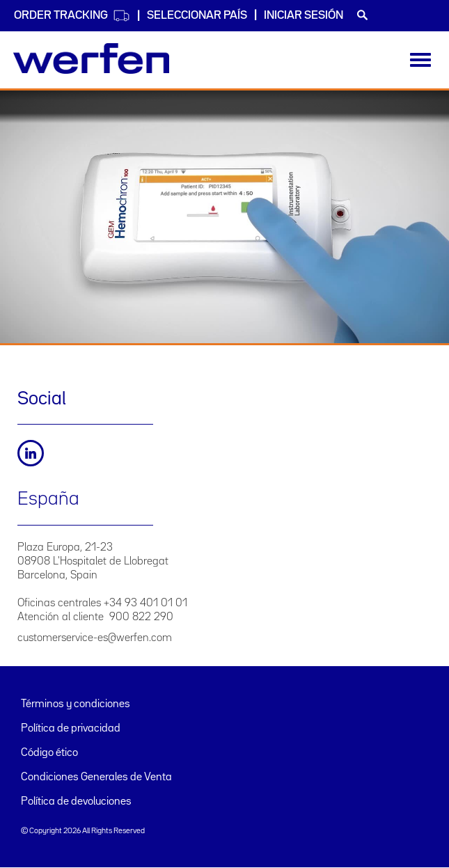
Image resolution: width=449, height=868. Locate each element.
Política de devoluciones (76, 802)
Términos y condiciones (76, 704)
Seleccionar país (197, 16)
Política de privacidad (71, 729)
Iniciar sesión (304, 16)
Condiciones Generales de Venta (96, 778)
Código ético (49, 753)
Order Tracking (72, 16)
